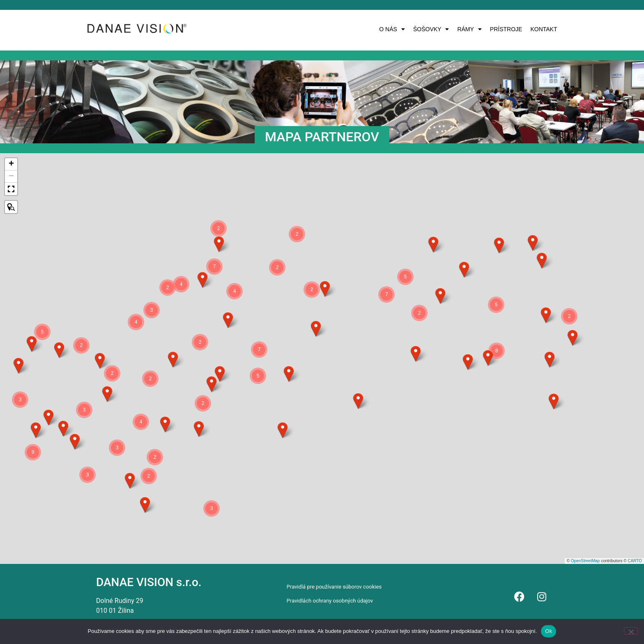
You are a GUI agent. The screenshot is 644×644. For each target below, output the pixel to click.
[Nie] (631, 631)
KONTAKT (544, 29)
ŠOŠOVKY (431, 29)
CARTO (635, 561)
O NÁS (392, 29)
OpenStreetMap (585, 561)
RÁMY (469, 29)
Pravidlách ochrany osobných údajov (330, 601)
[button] (392, 29)
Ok (549, 631)
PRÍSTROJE (506, 29)
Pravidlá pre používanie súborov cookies (334, 587)
